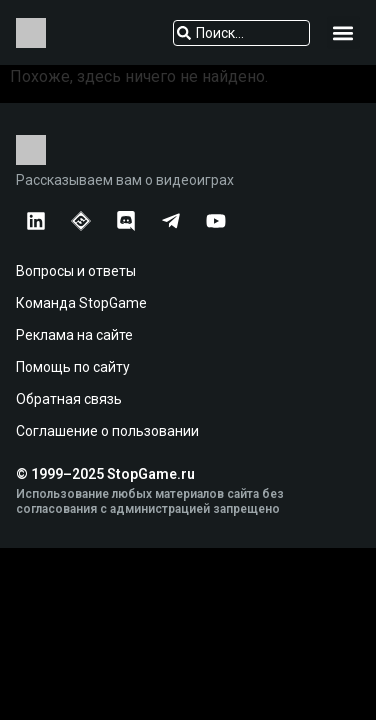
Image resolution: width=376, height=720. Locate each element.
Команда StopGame (81, 303)
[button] (343, 32)
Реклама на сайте (74, 335)
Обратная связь (69, 399)
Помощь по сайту (73, 367)
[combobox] (242, 33)
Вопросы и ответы (76, 271)
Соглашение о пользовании (107, 431)
